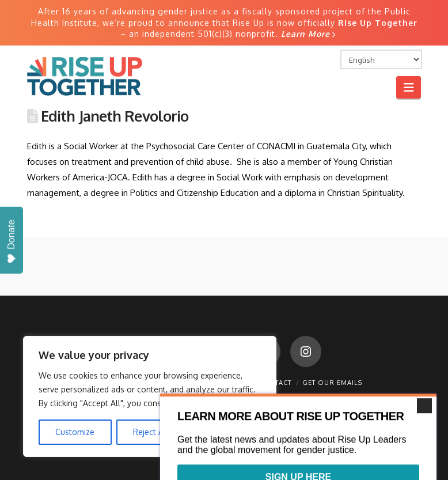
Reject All (151, 432)
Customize (75, 432)
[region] (150, 396)
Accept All (225, 432)
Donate (11, 242)
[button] (409, 87)
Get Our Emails (332, 383)
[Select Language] (381, 59)
